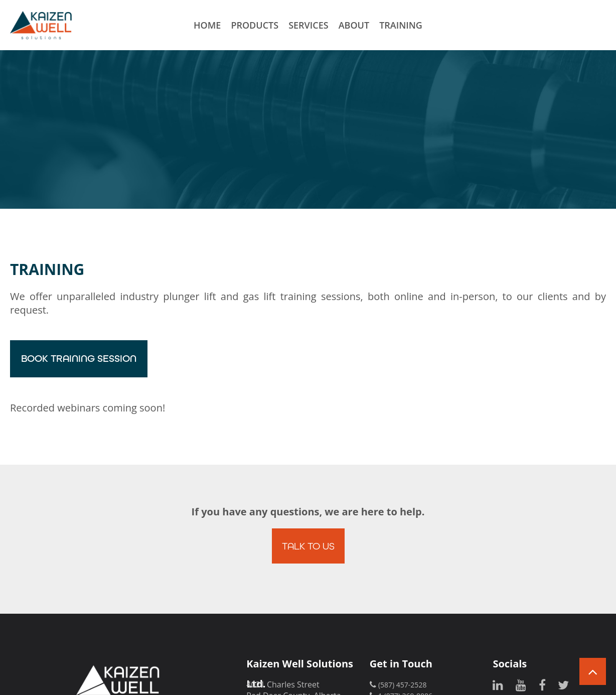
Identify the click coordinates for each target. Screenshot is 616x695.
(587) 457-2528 (402, 685)
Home (207, 25)
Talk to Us (308, 546)
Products (255, 25)
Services (309, 25)
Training (401, 25)
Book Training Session (79, 359)
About (354, 25)
